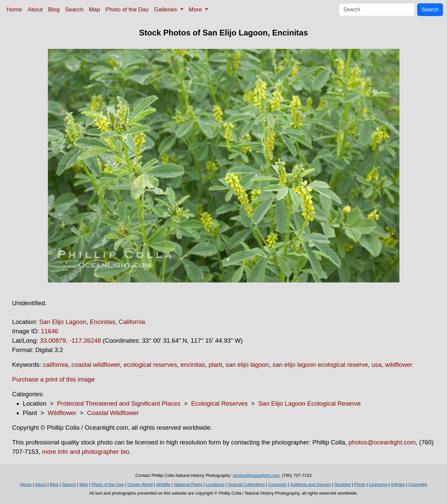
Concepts (277, 484)
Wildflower (62, 413)
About (35, 9)
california (55, 365)
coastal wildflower (96, 365)
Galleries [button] (166, 9)
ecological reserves (150, 365)
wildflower (399, 365)
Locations (215, 484)
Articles (398, 484)
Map (94, 9)
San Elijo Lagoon (63, 322)
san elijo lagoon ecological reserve (320, 365)
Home (14, 9)
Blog (54, 9)
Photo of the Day (127, 9)
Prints (360, 484)
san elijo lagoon (247, 365)
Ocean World (140, 484)
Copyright (418, 484)
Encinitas (102, 322)
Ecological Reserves (219, 403)
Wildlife (163, 484)
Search (74, 9)
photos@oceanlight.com (382, 442)
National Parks (188, 484)
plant (215, 365)
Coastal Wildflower (113, 413)
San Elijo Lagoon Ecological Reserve (309, 403)
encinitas (193, 365)
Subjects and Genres (311, 484)
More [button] (196, 9)
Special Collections (246, 484)
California (132, 322)
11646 (50, 331)
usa (376, 365)
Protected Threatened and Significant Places (119, 403)
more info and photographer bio (85, 452)
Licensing (378, 484)
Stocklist (343, 484)
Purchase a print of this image (53, 379)
